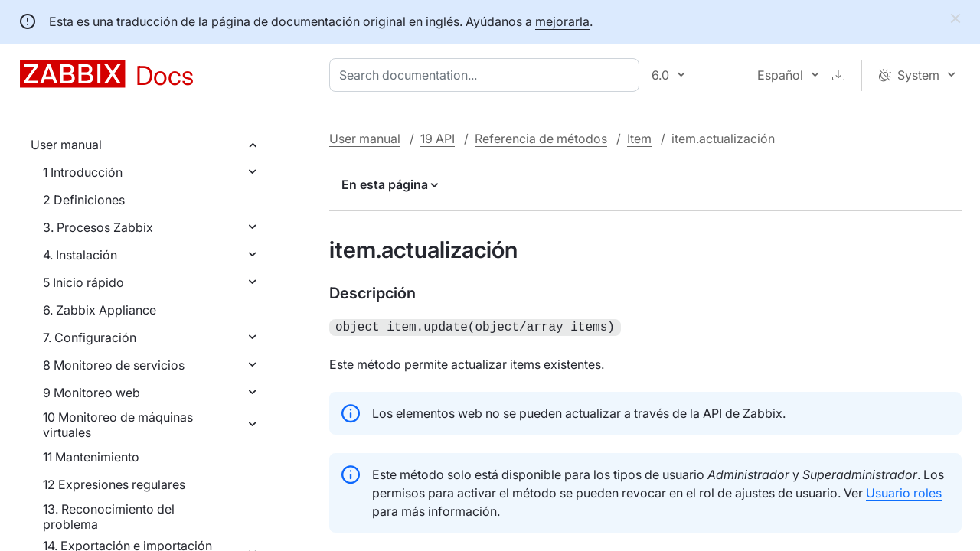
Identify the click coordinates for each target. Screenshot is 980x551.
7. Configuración (90, 337)
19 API (438, 139)
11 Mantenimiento (91, 457)
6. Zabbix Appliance (100, 310)
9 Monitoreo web (91, 393)
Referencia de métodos (541, 139)
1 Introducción (83, 172)
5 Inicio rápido (83, 282)
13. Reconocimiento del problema (109, 517)
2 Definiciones (84, 200)
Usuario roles (904, 491)
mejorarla (562, 21)
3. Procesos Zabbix (98, 227)
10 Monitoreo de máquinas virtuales (118, 425)
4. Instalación (80, 255)
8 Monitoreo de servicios (114, 365)
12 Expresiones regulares (114, 484)
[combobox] (487, 75)
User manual (66, 145)
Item (639, 139)
